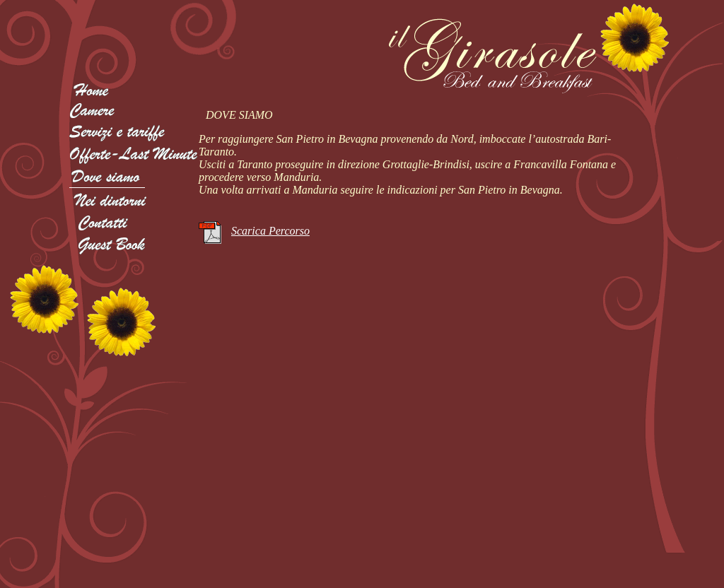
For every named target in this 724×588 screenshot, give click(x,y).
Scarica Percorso (270, 231)
